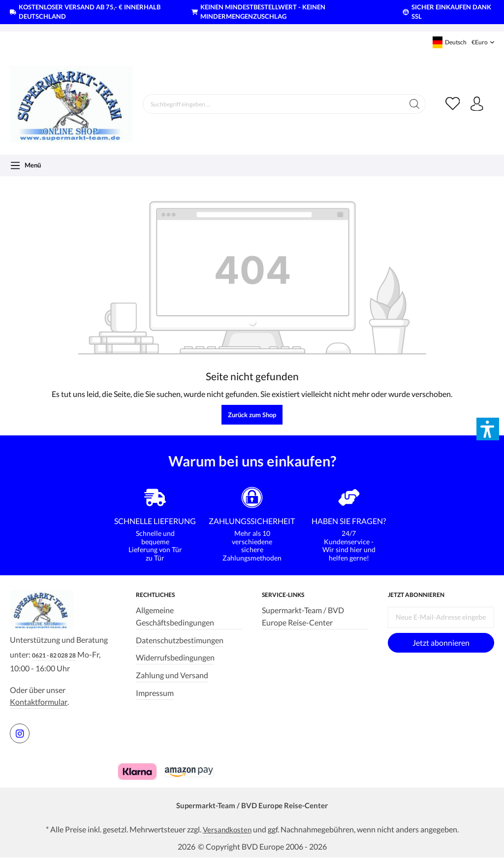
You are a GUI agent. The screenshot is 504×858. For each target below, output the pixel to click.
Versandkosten (227, 829)
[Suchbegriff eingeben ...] (273, 104)
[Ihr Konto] (477, 104)
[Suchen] (414, 104)
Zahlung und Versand (172, 675)
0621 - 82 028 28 (54, 655)
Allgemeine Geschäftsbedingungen (175, 616)
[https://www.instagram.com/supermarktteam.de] (20, 733)
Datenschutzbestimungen (180, 639)
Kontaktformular (39, 702)
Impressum (155, 693)
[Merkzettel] (452, 104)
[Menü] (25, 165)
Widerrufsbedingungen (175, 657)
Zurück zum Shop (252, 415)
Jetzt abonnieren (441, 642)
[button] (488, 429)
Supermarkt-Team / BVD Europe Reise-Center (303, 616)
